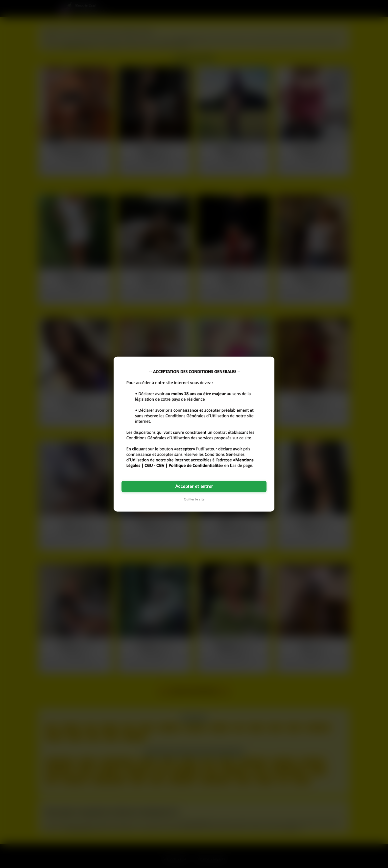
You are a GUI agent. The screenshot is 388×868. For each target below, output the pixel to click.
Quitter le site (194, 499)
